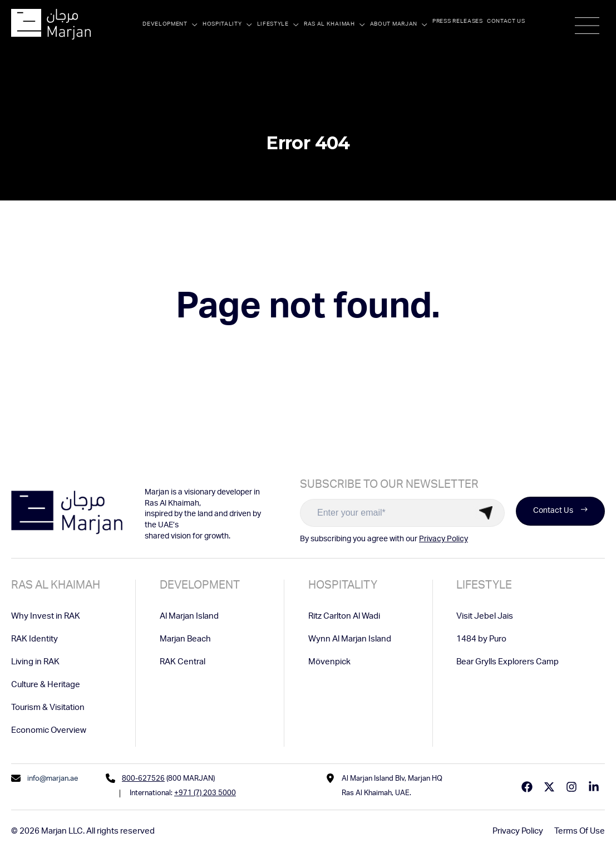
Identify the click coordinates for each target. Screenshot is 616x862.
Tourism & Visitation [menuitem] (48, 708)
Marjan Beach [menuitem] (185, 640)
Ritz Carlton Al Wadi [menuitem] (344, 617)
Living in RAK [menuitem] (35, 662)
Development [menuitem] (200, 586)
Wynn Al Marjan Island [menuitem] (350, 640)
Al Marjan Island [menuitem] (189, 617)
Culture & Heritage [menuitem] (46, 685)
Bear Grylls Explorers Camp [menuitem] (507, 662)
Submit (486, 513)
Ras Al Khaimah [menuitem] (56, 586)
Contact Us (560, 511)
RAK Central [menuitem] (183, 662)
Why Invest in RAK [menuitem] (46, 617)
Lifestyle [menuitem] (484, 586)
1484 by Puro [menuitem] (481, 640)
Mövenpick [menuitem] (329, 662)
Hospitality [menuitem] (343, 586)
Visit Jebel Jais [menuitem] (485, 617)
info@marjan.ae (53, 779)
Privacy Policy (443, 540)
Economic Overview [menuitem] (49, 731)
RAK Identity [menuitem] (35, 640)
